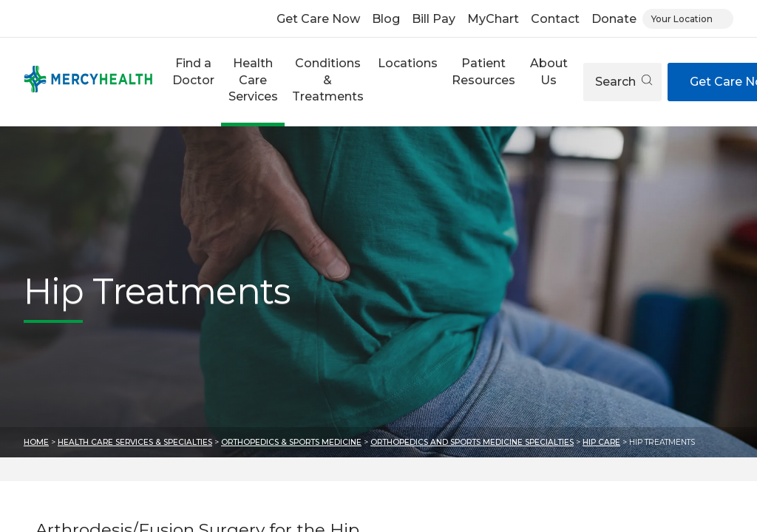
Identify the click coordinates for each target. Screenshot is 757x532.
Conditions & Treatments (328, 80)
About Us (549, 71)
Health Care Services (253, 80)
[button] (193, 82)
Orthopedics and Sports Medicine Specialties (472, 442)
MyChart (493, 19)
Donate (614, 19)
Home (36, 442)
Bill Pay (434, 19)
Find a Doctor (193, 71)
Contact (555, 19)
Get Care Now (318, 19)
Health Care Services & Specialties (135, 442)
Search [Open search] (624, 82)
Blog (386, 19)
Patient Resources (483, 71)
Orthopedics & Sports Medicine (291, 442)
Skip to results (11, 469)
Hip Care (601, 442)
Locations (408, 63)
